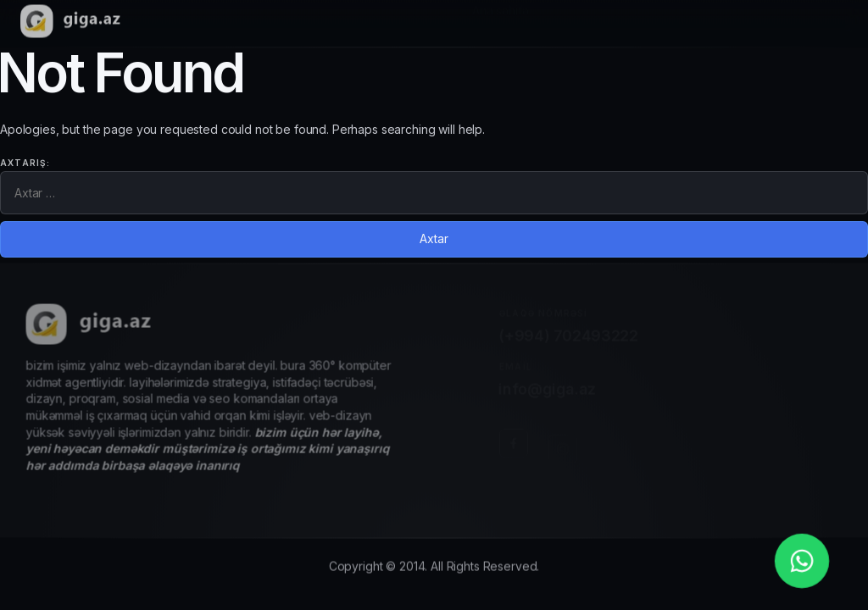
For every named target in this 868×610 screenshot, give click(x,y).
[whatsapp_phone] (802, 561)
